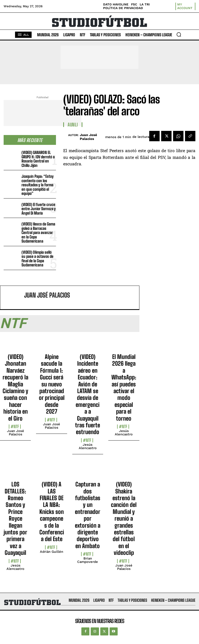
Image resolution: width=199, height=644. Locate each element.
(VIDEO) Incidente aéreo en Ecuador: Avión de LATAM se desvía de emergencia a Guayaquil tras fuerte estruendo (88, 394)
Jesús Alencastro (88, 446)
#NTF (15, 427)
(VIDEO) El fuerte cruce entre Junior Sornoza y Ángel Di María (39, 209)
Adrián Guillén (52, 552)
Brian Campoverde (88, 560)
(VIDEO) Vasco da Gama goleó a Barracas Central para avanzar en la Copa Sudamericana (38, 232)
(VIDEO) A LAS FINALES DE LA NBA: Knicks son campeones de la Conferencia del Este (52, 512)
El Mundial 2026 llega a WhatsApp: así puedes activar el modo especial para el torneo (124, 388)
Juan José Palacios (88, 137)
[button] (179, 34)
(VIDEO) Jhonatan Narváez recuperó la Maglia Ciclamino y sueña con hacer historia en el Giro (15, 388)
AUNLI (73, 125)
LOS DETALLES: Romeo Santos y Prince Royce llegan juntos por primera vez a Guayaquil (15, 518)
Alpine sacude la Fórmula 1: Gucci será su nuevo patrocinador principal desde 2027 (52, 384)
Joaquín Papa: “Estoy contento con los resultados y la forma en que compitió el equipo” (38, 185)
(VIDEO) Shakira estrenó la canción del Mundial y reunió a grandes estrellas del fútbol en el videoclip (124, 518)
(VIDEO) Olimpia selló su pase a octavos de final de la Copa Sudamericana (37, 259)
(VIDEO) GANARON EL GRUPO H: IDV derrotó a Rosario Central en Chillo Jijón (38, 159)
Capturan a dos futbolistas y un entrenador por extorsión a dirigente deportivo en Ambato (88, 515)
